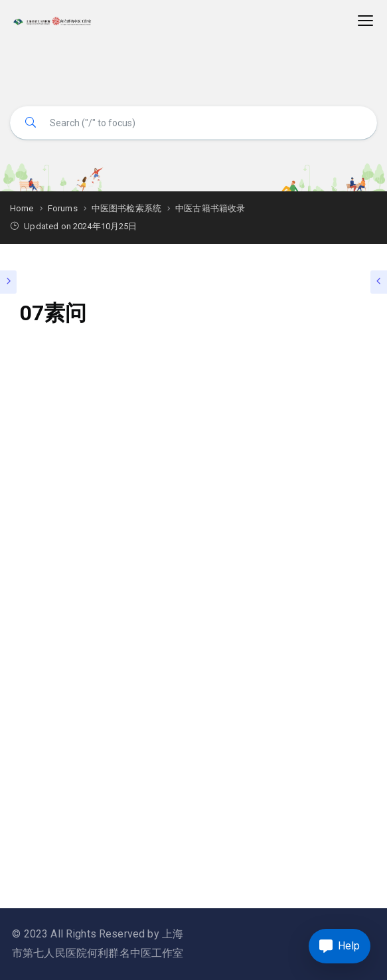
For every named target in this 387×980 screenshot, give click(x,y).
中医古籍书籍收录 (210, 208)
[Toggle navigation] (365, 21)
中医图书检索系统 (126, 208)
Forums (63, 208)
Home (22, 208)
